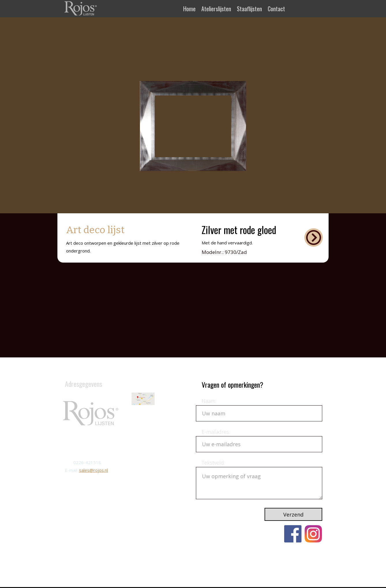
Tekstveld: (213, 463)
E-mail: (72, 470)
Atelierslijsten (216, 9)
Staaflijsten (249, 9)
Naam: (209, 401)
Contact (276, 9)
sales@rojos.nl (93, 470)
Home (189, 9)
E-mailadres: (216, 432)
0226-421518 (87, 462)
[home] (81, 8)
